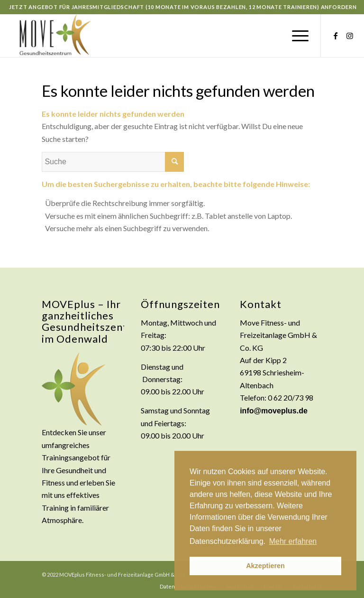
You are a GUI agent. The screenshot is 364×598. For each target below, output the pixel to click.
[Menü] (296, 36)
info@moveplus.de (274, 411)
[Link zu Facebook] (336, 36)
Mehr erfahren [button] (293, 541)
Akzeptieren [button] (265, 566)
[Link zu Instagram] (350, 36)
